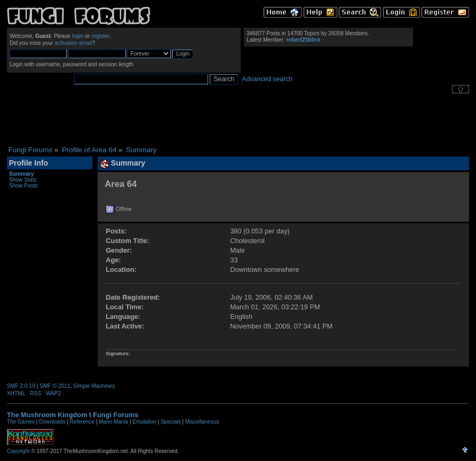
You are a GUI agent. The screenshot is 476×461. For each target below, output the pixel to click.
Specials (171, 422)
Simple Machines (94, 386)
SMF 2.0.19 (21, 386)
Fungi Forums (116, 415)
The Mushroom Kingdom (47, 415)
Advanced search (267, 79)
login (78, 36)
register (100, 36)
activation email (73, 43)
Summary (22, 174)
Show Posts (23, 186)
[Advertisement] (238, 120)
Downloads (52, 422)
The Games (21, 422)
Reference (82, 422)
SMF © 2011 (55, 386)
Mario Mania (113, 422)
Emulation (144, 422)
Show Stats (23, 180)
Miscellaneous (202, 422)
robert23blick (303, 40)
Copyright (18, 451)
